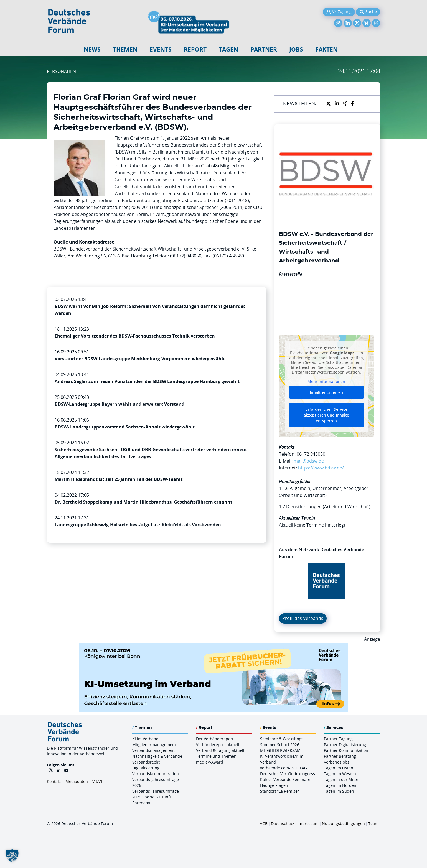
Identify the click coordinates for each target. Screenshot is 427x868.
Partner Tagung (338, 739)
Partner (264, 49)
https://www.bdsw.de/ (321, 468)
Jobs (296, 49)
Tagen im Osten (339, 768)
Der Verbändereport (215, 739)
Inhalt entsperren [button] (326, 392)
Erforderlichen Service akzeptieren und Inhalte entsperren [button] (326, 415)
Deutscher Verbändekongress (288, 774)
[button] (12, 856)
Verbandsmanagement (153, 750)
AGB (264, 824)
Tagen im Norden (340, 785)
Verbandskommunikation (156, 774)
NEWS (92, 49)
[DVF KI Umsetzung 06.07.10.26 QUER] (213, 646)
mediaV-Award (210, 762)
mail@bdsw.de (309, 461)
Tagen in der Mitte (341, 779)
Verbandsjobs (337, 762)
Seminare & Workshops (282, 739)
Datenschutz (283, 824)
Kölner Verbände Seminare (285, 779)
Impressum (308, 824)
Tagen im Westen (340, 774)
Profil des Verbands (303, 618)
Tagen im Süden (339, 791)
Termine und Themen (216, 756)
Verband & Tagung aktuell (220, 750)
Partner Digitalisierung (345, 745)
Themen (125, 49)
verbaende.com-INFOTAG (284, 768)
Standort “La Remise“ (279, 791)
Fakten (326, 49)
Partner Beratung (340, 756)
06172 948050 (311, 454)
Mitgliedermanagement (154, 745)
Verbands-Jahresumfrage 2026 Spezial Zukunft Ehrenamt (156, 797)
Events (161, 49)
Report (195, 49)
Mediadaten (77, 781)
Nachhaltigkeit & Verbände (157, 756)
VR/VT (98, 781)
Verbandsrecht (146, 762)
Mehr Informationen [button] (326, 381)
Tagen (228, 49)
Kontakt (54, 781)
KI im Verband (145, 739)
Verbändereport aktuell (218, 745)
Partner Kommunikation (346, 750)
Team (373, 824)
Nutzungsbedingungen (343, 824)
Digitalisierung (146, 768)
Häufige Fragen (274, 785)
